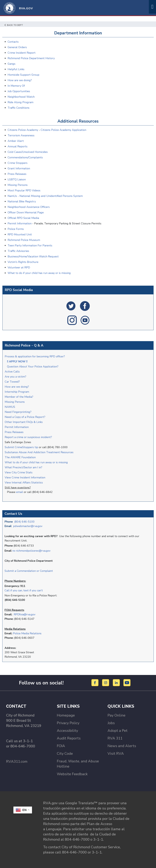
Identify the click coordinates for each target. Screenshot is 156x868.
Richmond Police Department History (31, 58)
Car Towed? (12, 382)
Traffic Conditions (19, 108)
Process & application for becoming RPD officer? (35, 356)
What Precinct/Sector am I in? (23, 467)
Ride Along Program (20, 102)
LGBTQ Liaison (17, 179)
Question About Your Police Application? (33, 367)
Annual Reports (18, 146)
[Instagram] (106, 683)
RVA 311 (115, 738)
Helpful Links (16, 69)
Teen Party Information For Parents (30, 245)
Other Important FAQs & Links (24, 422)
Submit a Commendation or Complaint (29, 571)
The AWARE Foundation (20, 457)
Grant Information (19, 168)
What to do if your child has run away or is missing (36, 462)
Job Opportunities (19, 91)
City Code (65, 754)
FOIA (61, 746)
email (20, 492)
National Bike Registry (22, 201)
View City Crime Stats (19, 472)
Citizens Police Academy (23, 130)
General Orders (17, 47)
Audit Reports (69, 738)
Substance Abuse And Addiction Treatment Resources (39, 452)
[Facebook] (95, 683)
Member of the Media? (19, 397)
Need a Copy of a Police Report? (25, 417)
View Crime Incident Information (25, 477)
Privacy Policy (68, 723)
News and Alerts (122, 746)
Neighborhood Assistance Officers (29, 207)
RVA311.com (17, 761)
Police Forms (16, 229)
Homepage (66, 715)
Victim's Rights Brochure (23, 262)
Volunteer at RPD (19, 267)
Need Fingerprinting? (18, 412)
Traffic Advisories (18, 251)
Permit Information (17, 427)
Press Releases (14, 432)
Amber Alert (16, 141)
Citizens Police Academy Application (63, 130)
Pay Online (116, 715)
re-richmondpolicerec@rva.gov (31, 551)
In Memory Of (16, 86)
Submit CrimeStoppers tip (22, 447)
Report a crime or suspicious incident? (29, 437)
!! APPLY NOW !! (17, 361)
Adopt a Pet (118, 731)
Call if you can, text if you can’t (24, 590)
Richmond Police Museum (24, 240)
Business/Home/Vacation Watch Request (33, 256)
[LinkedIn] (117, 683)
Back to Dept (14, 25)
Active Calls (13, 372)
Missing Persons (15, 402)
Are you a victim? (15, 377)
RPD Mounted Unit (20, 234)
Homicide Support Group (23, 75)
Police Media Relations (27, 633)
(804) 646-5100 (24, 522)
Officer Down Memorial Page (26, 212)
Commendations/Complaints (25, 157)
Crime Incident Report (22, 53)
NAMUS (10, 407)
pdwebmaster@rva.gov (28, 526)
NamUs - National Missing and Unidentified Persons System (45, 196)
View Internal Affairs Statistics (24, 483)
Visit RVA (116, 754)
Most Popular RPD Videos (24, 190)
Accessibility (67, 731)
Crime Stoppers (18, 163)
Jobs (111, 723)
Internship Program (17, 392)
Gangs (12, 64)
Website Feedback (72, 774)
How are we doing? (17, 387)
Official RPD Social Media (23, 218)
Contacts (13, 42)
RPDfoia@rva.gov (25, 614)
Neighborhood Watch (21, 97)
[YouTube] (127, 683)
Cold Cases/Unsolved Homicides (28, 152)
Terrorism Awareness (21, 135)
